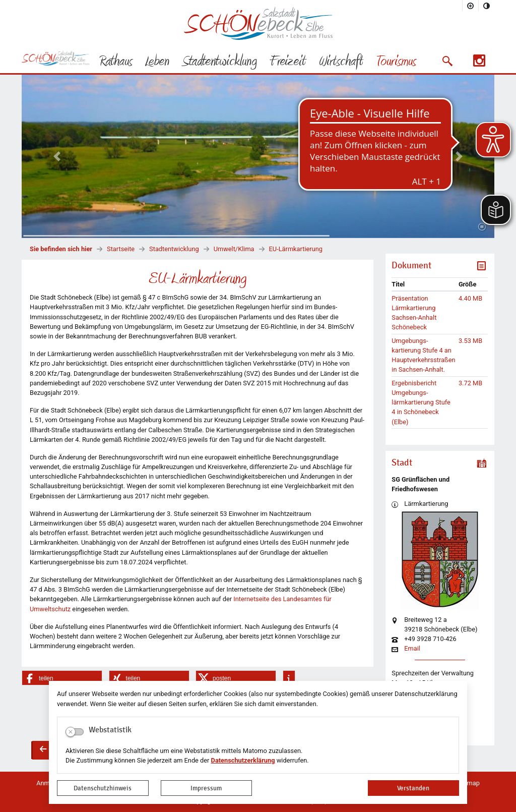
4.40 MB (470, 298)
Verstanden (413, 788)
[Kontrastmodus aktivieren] (487, 6)
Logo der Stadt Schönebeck (258, 23)
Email (412, 649)
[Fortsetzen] (482, 227)
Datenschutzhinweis (103, 788)
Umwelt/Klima (234, 249)
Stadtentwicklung (174, 249)
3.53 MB (470, 341)
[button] (447, 61)
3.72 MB (470, 383)
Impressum (206, 788)
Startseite (121, 249)
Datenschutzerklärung (243, 760)
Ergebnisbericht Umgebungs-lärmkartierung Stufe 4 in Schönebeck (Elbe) (421, 402)
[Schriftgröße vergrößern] (471, 6)
